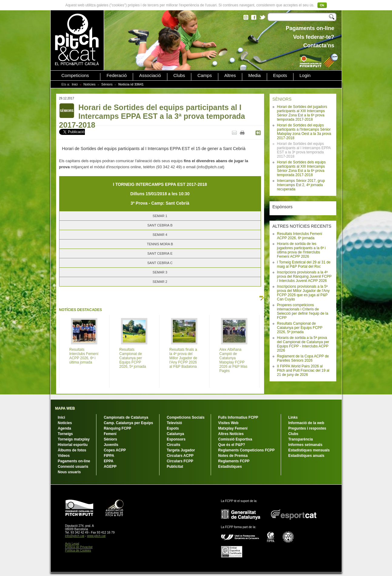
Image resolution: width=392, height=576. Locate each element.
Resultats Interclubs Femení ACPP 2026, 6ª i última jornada (84, 356)
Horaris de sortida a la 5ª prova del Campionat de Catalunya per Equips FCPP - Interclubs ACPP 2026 (303, 344)
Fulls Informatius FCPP (238, 417)
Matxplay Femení (233, 428)
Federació (117, 75)
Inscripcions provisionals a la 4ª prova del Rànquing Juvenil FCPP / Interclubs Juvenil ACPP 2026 (304, 276)
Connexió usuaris (73, 467)
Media (255, 75)
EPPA (109, 461)
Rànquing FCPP (117, 428)
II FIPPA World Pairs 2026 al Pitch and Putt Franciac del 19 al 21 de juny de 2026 (303, 370)
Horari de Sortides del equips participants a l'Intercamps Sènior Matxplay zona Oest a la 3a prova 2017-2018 (304, 132)
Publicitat (175, 467)
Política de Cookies (78, 550)
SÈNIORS (282, 99)
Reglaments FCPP (234, 461)
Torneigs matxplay (74, 439)
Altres (230, 75)
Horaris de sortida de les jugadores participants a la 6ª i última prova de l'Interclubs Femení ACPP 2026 (302, 250)
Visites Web (228, 423)
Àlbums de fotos (72, 450)
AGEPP (110, 467)
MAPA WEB (65, 408)
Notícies (89, 84)
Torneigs (65, 434)
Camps (205, 75)
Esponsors (176, 439)
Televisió (174, 423)
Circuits (174, 445)
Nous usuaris (69, 472)
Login (305, 75)
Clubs (179, 75)
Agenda (65, 428)
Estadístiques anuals (306, 456)
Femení (110, 434)
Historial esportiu (73, 445)
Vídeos (64, 456)
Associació (150, 75)
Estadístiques (230, 467)
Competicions (75, 75)
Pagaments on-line (74, 461)
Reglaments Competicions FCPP (246, 450)
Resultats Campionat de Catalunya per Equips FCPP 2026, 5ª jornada (300, 328)
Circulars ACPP (180, 456)
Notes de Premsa (233, 456)
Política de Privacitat (79, 547)
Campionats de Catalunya (126, 417)
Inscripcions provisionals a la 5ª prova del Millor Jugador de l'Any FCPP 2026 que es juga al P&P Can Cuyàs (303, 293)
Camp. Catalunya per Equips (128, 423)
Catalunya (175, 434)
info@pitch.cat (75, 536)
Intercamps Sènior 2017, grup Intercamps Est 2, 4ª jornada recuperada (301, 185)
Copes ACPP (115, 450)
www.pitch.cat (96, 536)
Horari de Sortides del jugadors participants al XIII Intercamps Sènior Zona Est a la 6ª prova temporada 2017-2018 (302, 113)
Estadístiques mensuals (309, 450)
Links (293, 417)
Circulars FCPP (180, 461)
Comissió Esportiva (235, 439)
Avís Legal (72, 544)
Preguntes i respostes (307, 428)
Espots (280, 75)
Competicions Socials (186, 417)
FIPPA (109, 456)
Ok (322, 5)
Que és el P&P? (232, 445)
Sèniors (107, 84)
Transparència (301, 439)
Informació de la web (306, 423)
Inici (75, 84)
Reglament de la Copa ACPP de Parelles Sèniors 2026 (303, 358)
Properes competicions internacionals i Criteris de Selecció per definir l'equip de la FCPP (303, 311)
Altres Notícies (231, 434)
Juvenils (111, 445)
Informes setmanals (305, 445)
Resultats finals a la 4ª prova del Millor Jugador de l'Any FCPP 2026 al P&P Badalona (183, 358)
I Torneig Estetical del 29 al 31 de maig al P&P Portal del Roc (304, 264)
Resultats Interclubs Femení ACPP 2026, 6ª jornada (300, 236)
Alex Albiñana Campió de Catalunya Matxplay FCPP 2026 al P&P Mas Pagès (234, 360)
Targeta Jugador (181, 450)
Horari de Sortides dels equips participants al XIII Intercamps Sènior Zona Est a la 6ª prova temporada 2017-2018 (302, 169)
